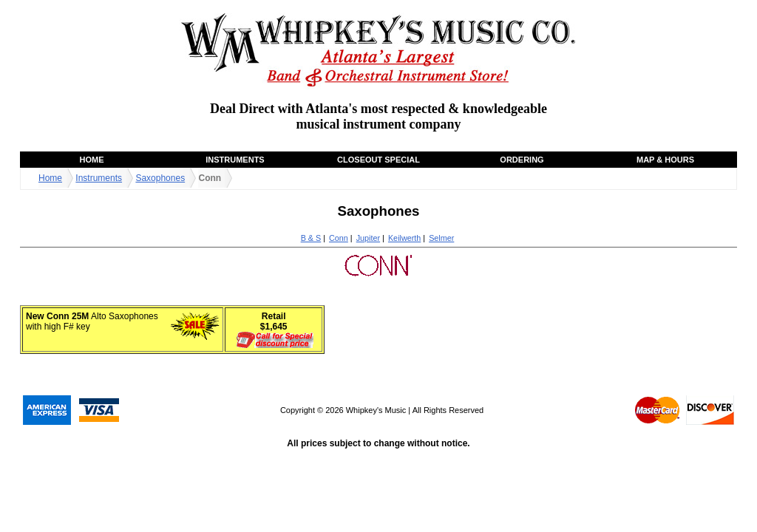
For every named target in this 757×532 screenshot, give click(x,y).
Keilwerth (404, 238)
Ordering (522, 160)
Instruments (235, 160)
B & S (311, 238)
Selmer (441, 238)
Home (92, 160)
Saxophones (160, 178)
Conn (339, 238)
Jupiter (368, 238)
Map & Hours (665, 160)
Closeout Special (378, 160)
